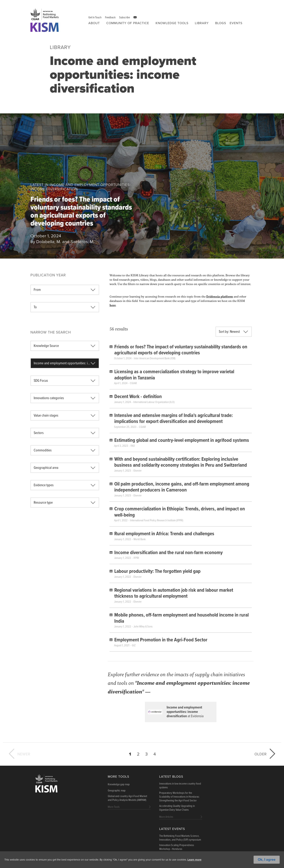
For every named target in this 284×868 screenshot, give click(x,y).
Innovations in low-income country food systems (180, 786)
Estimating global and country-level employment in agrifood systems (182, 441)
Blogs (221, 23)
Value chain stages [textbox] (46, 416)
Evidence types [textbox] (44, 485)
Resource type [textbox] (43, 503)
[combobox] (65, 290)
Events (236, 23)
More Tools (118, 777)
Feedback (110, 18)
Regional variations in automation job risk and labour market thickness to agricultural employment (174, 593)
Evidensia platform (220, 296)
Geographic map (117, 791)
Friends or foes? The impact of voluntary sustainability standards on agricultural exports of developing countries (81, 212)
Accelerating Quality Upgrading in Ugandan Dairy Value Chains (177, 808)
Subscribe (125, 18)
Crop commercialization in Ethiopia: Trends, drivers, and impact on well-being (180, 512)
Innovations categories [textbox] (49, 398)
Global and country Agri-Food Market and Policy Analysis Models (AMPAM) (127, 798)
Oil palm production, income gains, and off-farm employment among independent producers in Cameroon (182, 487)
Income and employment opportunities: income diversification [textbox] (66, 363)
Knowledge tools (172, 23)
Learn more (209, 860)
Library (202, 23)
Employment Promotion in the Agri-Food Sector (161, 640)
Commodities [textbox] (43, 451)
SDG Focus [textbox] (41, 381)
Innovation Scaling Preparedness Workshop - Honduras (177, 847)
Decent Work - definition (138, 397)
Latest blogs (171, 777)
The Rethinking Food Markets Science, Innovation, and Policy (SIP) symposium (180, 838)
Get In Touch (95, 18)
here (113, 305)
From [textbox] (37, 290)
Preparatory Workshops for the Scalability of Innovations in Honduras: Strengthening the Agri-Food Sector (179, 797)
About (94, 23)
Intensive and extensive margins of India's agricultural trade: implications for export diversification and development (174, 419)
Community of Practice (128, 23)
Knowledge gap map (119, 785)
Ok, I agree (267, 860)
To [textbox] (35, 307)
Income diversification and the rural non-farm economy (168, 553)
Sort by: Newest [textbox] (229, 332)
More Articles (166, 817)
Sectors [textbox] (39, 433)
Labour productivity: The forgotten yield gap (157, 572)
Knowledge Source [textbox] (46, 346)
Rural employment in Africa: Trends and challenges (164, 534)
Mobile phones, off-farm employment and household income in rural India (181, 618)
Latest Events (172, 829)
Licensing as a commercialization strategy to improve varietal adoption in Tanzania (174, 375)
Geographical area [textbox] (46, 468)
